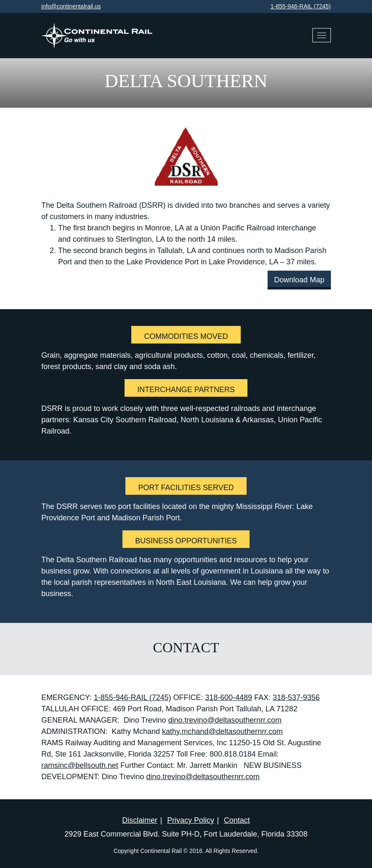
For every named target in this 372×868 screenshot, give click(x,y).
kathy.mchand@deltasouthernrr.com (222, 731)
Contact (237, 820)
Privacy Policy (190, 820)
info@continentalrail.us (71, 6)
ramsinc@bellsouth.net (80, 765)
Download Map (299, 280)
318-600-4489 (229, 697)
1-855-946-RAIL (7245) (300, 6)
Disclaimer (140, 820)
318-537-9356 (296, 697)
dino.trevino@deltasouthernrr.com (225, 720)
